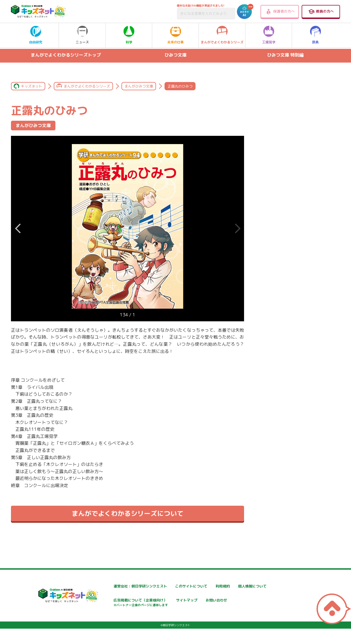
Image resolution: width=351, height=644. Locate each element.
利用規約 (233, 586)
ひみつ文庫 (175, 55)
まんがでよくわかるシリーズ (222, 35)
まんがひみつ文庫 (139, 86)
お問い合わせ (105, 620)
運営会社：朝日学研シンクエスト (122, 586)
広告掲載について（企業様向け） (188, 603)
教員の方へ (321, 12)
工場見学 (269, 35)
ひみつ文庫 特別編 (285, 55)
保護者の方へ (280, 12)
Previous (237, 229)
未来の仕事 (175, 35)
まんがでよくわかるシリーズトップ (66, 55)
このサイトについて (177, 586)
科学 (129, 35)
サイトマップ (237, 601)
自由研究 (36, 35)
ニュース (82, 35)
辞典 (315, 35)
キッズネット (32, 86)
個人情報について (109, 601)
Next (18, 229)
